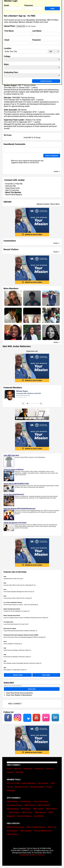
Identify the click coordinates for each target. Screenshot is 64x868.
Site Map (20, 772)
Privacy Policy (25, 855)
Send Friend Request (14, 195)
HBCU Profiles (13, 801)
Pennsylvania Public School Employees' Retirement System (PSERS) (21, 635)
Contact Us (39, 769)
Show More (55, 204)
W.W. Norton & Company (10, 629)
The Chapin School (8, 622)
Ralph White (23, 163)
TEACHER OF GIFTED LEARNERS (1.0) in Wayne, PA (16, 611)
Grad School (39, 816)
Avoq (5, 576)
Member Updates (37, 787)
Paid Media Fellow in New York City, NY (13, 579)
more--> (56, 243)
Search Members (29, 783)
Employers (28, 769)
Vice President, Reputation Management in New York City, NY (19, 592)
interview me (32, 351)
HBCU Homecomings (15, 827)
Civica (5, 642)
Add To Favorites (12, 190)
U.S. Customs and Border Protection (13, 603)
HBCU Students (44, 805)
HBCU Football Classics (36, 827)
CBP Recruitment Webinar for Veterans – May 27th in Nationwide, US (21, 605)
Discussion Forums (15, 805)
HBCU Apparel (40, 812)
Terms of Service (38, 855)
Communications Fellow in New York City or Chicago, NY (18, 598)
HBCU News (26, 809)
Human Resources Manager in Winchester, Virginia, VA (17, 650)
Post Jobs (46, 675)
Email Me (9, 184)
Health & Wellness (24, 816)
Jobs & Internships (41, 801)
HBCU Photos (51, 809)
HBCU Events (27, 812)
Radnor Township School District (12, 609)
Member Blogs (13, 809)
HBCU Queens (13, 834)
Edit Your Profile (13, 783)
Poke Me (19, 184)
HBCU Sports (38, 809)
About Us (18, 769)
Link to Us (50, 769)
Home (9, 769)
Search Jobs (18, 675)
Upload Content (43, 204)
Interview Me (11, 186)
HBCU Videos (14, 812)
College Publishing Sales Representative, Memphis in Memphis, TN (20, 631)
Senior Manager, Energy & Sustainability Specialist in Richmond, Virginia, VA (23, 663)
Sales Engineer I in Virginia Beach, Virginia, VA (15, 670)
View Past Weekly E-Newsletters (19, 695)
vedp (5, 648)
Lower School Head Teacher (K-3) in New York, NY (16, 624)
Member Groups (22, 787)
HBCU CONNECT (15, 704)
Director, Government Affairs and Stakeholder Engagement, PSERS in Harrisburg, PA (25, 637)
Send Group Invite (12, 188)
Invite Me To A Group (32, 138)
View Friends (43, 783)
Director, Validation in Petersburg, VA (13, 644)
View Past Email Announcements (19, 693)
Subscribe (32, 689)
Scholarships (26, 801)
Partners (10, 772)
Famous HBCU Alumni (43, 831)
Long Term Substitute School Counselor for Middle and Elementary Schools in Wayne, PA (26, 618)
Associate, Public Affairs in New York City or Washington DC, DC (20, 585)
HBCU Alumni (30, 805)
